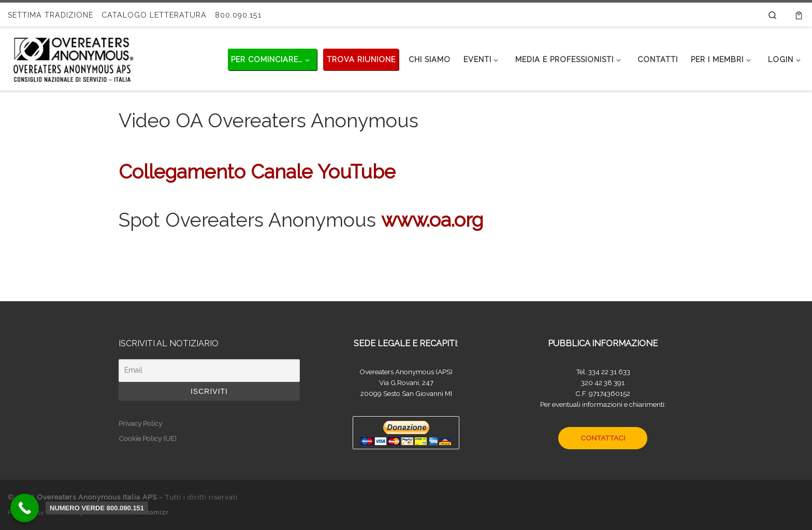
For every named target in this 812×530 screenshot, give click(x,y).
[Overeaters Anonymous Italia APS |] (72, 57)
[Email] (209, 371)
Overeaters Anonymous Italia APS (97, 497)
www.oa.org (432, 220)
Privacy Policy (140, 423)
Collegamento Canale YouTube (257, 172)
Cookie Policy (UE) (148, 438)
